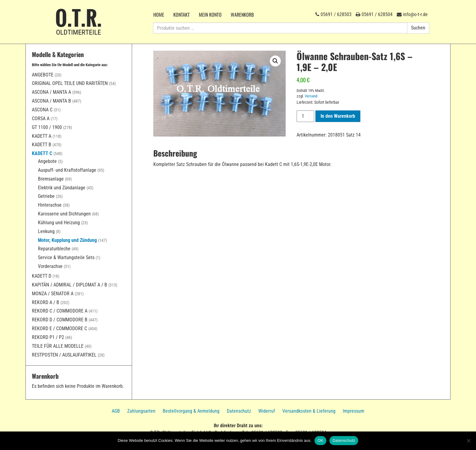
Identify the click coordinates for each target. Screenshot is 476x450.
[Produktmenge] (305, 116)
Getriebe (46, 196)
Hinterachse (50, 205)
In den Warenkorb (338, 116)
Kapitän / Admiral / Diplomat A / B (70, 285)
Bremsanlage (51, 179)
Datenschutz (239, 411)
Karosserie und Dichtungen (64, 214)
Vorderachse (50, 266)
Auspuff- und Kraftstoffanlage (67, 170)
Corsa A (41, 118)
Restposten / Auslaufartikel (64, 355)
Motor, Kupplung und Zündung (67, 240)
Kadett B (42, 145)
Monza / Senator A (53, 294)
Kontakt (182, 15)
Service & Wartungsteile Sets (66, 257)
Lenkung (46, 231)
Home (159, 15)
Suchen (418, 28)
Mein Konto (210, 15)
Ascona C (42, 110)
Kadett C (42, 153)
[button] (275, 61)
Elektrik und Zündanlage (62, 188)
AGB (116, 411)
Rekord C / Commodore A (60, 311)
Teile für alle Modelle (58, 346)
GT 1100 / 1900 (47, 127)
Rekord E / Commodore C (59, 328)
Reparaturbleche (54, 249)
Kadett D (42, 276)
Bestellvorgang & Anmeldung (191, 411)
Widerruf (267, 411)
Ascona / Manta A (51, 92)
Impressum (354, 411)
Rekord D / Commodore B (60, 320)
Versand (311, 96)
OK (320, 440)
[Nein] (468, 441)
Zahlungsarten (141, 411)
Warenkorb (242, 15)
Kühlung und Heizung (59, 223)
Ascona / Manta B (51, 101)
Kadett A (42, 136)
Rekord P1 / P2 (48, 337)
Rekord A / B (46, 302)
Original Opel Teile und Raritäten (70, 83)
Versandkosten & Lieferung (309, 411)
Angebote (43, 75)
